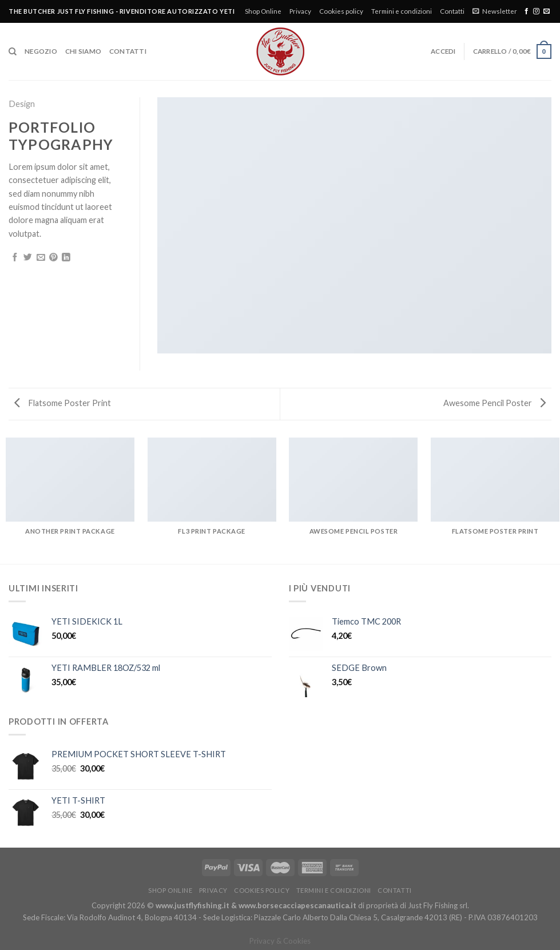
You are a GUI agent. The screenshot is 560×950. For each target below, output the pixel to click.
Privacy (300, 11)
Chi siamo (83, 51)
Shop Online (263, 11)
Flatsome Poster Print (63, 403)
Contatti (452, 11)
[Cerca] (13, 52)
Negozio (41, 51)
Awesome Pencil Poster (495, 403)
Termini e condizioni (402, 11)
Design (22, 104)
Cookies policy (341, 11)
